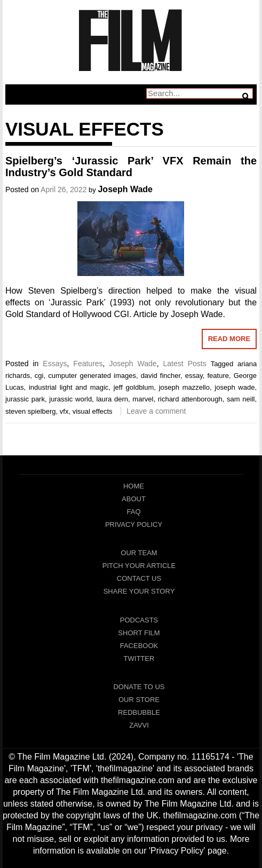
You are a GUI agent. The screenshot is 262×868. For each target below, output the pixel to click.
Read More (229, 339)
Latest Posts (185, 364)
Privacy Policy (134, 524)
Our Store (139, 700)
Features (88, 364)
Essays (55, 364)
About (134, 499)
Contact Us (139, 578)
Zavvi (139, 725)
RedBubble (139, 712)
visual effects (93, 411)
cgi (39, 376)
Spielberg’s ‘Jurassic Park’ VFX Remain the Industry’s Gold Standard (131, 167)
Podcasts (139, 620)
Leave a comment (156, 411)
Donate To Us (139, 687)
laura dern (112, 399)
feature (218, 376)
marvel (143, 399)
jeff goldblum (134, 387)
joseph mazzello (184, 387)
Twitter (139, 658)
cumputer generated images (92, 376)
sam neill (241, 399)
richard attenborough (190, 399)
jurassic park (25, 399)
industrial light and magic (69, 387)
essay (194, 376)
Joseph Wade (125, 189)
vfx (64, 411)
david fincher (161, 376)
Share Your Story (139, 591)
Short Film (139, 633)
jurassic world (70, 399)
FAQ (133, 512)
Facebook (139, 646)
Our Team (139, 553)
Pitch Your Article (139, 566)
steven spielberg (31, 411)
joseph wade (235, 387)
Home (134, 486)
